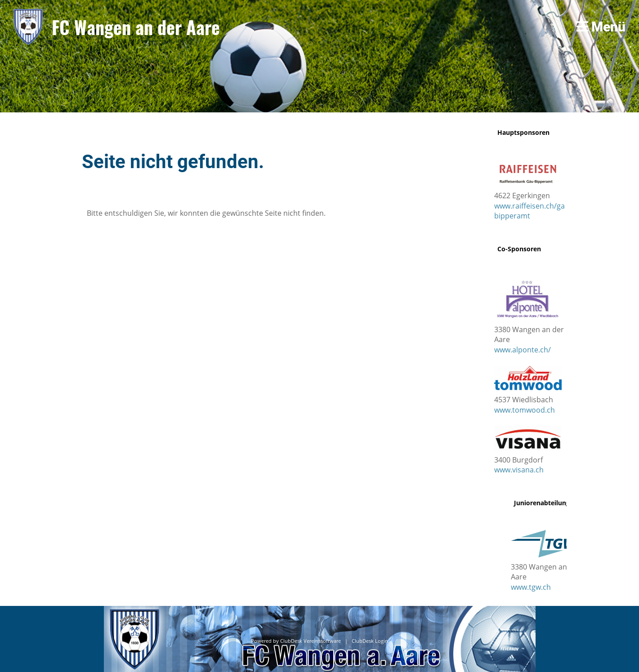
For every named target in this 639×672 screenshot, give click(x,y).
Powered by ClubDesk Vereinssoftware (296, 641)
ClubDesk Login (370, 641)
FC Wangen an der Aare (136, 27)
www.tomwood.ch (525, 410)
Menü (601, 27)
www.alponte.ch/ (523, 350)
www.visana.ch (519, 470)
